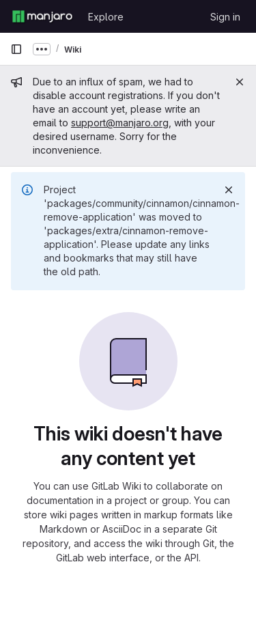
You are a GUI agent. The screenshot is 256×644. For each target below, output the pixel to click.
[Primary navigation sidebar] (16, 49)
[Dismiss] (229, 190)
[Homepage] (42, 16)
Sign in (225, 17)
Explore (106, 17)
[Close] (240, 82)
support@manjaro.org (120, 123)
